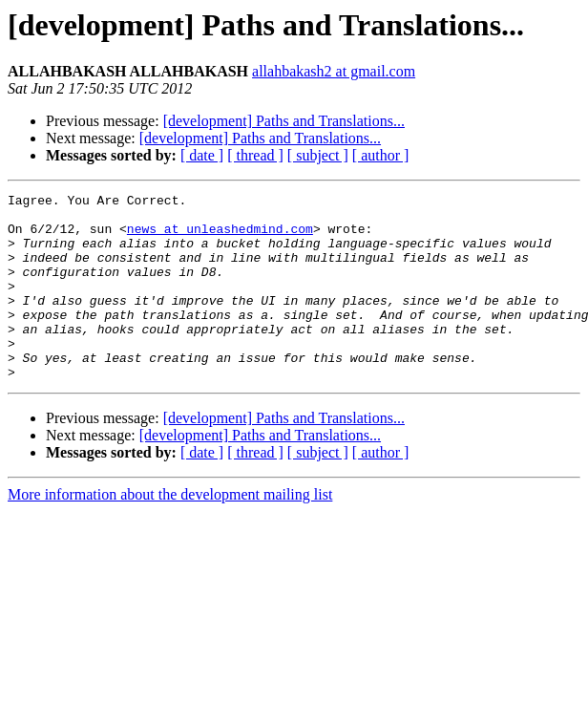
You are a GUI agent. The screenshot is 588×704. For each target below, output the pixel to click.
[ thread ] (255, 155)
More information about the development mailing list (170, 532)
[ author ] (381, 155)
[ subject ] (318, 155)
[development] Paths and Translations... (284, 121)
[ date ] (202, 155)
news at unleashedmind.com (220, 237)
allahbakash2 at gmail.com (334, 71)
